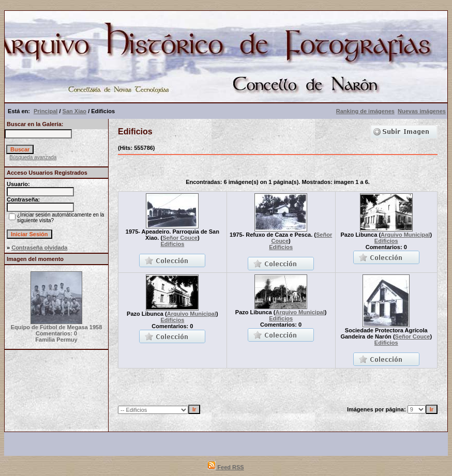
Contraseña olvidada (39, 248)
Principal (46, 111)
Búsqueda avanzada (33, 157)
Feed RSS (226, 467)
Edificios (172, 244)
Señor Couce (180, 238)
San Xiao (74, 111)
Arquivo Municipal (405, 235)
